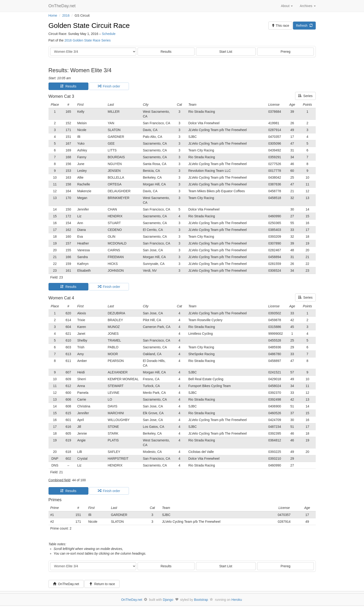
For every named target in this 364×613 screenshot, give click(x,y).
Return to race (102, 584)
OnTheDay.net (63, 6)
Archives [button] (308, 6)
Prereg (285, 52)
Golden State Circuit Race (89, 25)
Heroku (237, 600)
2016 (66, 15)
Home (53, 15)
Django (168, 600)
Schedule (109, 34)
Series (305, 96)
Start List (226, 52)
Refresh (304, 26)
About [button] (287, 6)
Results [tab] (68, 86)
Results (166, 52)
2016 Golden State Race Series (88, 40)
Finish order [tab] (109, 86)
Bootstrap (201, 600)
